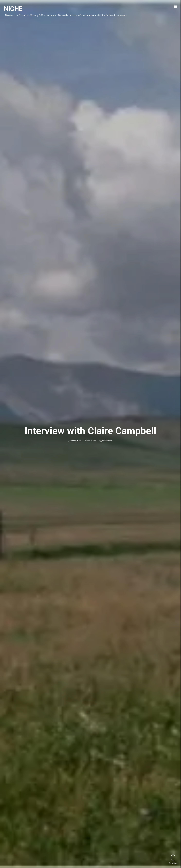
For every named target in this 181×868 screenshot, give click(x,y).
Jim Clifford (107, 441)
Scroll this (173, 859)
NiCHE (13, 9)
